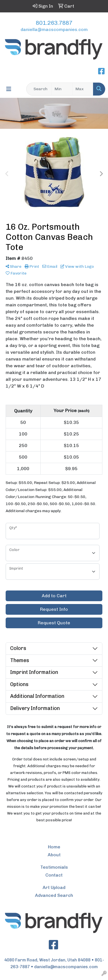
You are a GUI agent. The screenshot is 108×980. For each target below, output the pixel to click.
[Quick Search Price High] (83, 89)
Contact (54, 875)
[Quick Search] (39, 89)
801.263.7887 (54, 23)
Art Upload (54, 887)
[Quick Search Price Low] (62, 89)
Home (54, 847)
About (54, 855)
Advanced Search (54, 895)
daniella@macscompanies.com (54, 29)
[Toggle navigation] (9, 89)
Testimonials (54, 867)
